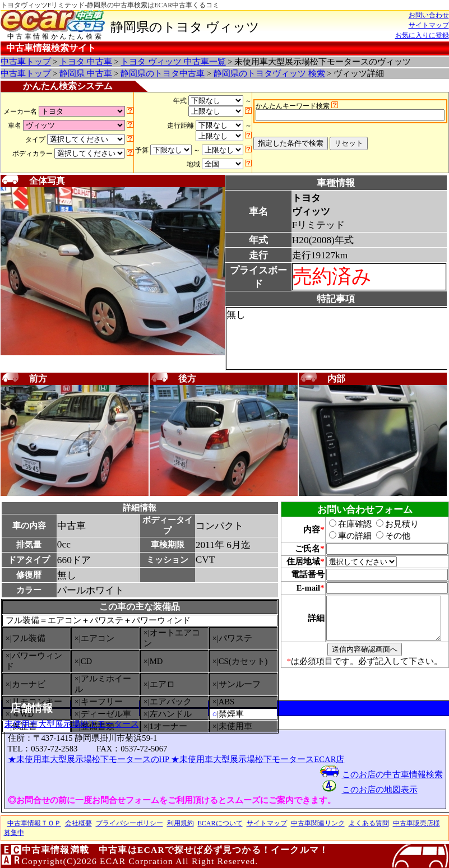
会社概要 (78, 823)
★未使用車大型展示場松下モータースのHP (90, 759)
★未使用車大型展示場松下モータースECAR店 (258, 759)
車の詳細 (344, 536)
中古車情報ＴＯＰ (34, 823)
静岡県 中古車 (86, 73)
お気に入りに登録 (422, 35)
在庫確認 (344, 524)
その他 (387, 536)
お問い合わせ (429, 15)
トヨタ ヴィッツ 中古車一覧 (173, 62)
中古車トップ (26, 62)
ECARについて (220, 823)
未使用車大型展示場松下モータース (72, 724)
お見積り (391, 524)
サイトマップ (429, 25)
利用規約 (180, 823)
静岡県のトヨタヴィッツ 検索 (269, 73)
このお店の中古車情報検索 (392, 774)
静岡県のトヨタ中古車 (163, 73)
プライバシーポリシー (129, 823)
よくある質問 (369, 823)
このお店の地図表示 (380, 790)
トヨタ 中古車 (86, 62)
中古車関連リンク (318, 823)
